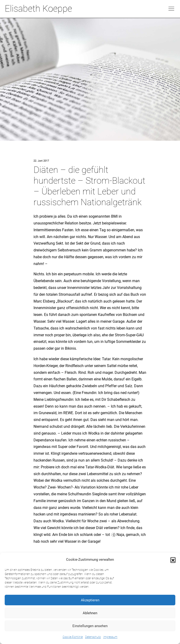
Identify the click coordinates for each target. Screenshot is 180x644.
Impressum (110, 637)
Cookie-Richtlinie (73, 637)
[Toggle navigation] (171, 9)
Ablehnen (90, 613)
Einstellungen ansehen (90, 626)
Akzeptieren (90, 600)
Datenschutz (93, 637)
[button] (173, 560)
